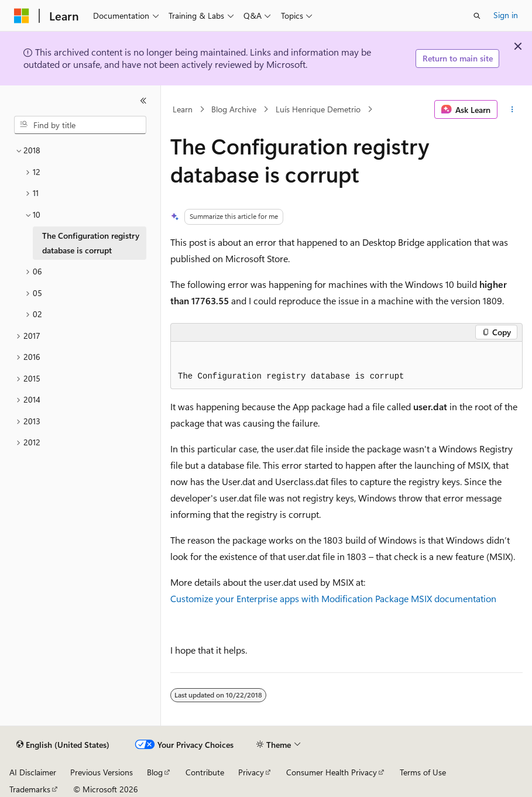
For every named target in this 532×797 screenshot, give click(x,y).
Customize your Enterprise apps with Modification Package (289, 598)
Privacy (251, 772)
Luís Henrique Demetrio (318, 109)
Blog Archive (234, 109)
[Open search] (477, 16)
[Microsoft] (22, 16)
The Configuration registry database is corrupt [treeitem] (91, 243)
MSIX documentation (454, 598)
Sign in (506, 15)
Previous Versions (102, 772)
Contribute (205, 772)
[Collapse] (143, 101)
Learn (183, 109)
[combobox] (80, 125)
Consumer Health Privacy (332, 772)
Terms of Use (423, 772)
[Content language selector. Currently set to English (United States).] (63, 745)
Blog (155, 772)
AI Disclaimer (33, 772)
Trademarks (30, 789)
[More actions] (512, 109)
